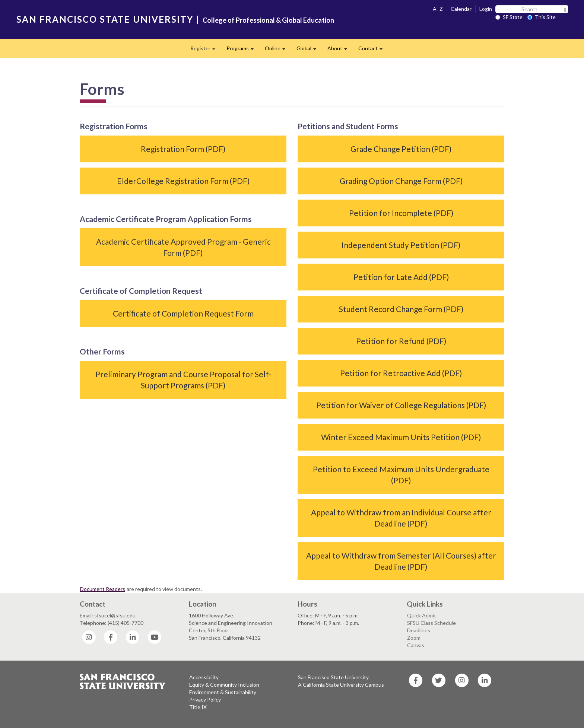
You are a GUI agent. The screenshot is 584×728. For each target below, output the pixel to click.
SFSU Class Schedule (431, 623)
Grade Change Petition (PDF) (401, 149)
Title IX (198, 707)
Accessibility (204, 677)
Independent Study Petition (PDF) (401, 245)
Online (278, 50)
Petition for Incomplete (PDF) (401, 213)
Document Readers (103, 589)
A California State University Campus (341, 685)
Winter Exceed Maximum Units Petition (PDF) (401, 437)
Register (206, 50)
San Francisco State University (333, 677)
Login (486, 9)
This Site (542, 17)
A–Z (438, 9)
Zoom (414, 638)
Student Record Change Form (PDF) (401, 309)
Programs (243, 50)
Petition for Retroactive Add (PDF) (401, 373)
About (340, 50)
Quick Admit (422, 615)
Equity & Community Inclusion (224, 685)
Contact (373, 50)
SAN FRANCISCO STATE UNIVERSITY (105, 19)
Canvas (416, 645)
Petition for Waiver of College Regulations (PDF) (401, 405)
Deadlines (419, 630)
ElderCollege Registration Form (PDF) (183, 181)
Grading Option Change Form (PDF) (401, 181)
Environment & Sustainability (223, 692)
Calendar (461, 9)
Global (309, 50)
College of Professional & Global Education (268, 20)
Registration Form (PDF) (183, 149)
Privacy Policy (205, 700)
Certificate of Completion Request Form (183, 313)
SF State (509, 17)
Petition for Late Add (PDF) (401, 277)
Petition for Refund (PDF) (401, 341)
